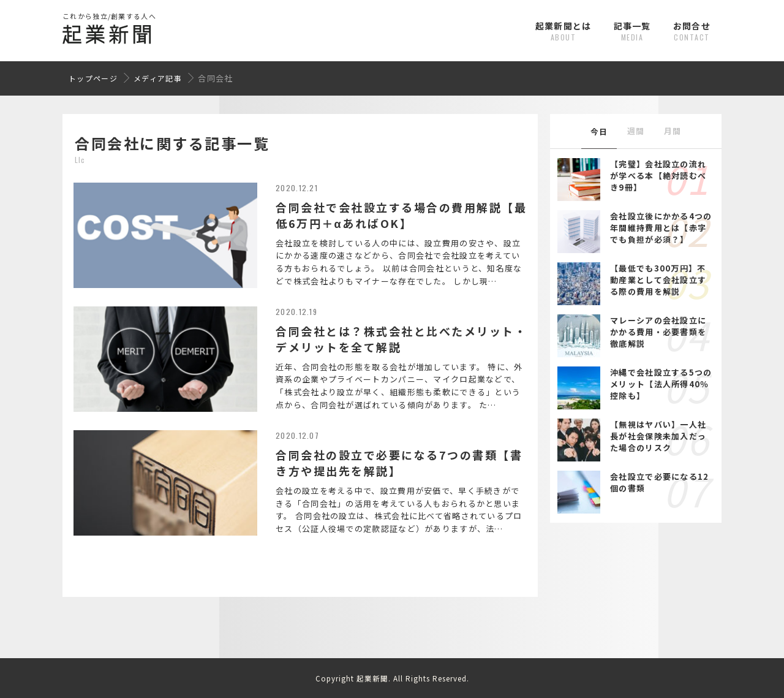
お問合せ (692, 31)
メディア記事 (158, 78)
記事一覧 (632, 31)
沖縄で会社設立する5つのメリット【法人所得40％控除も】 (661, 384)
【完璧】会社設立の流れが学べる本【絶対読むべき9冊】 (658, 176)
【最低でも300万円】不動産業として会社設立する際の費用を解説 (658, 280)
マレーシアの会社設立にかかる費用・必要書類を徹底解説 (658, 332)
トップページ (93, 78)
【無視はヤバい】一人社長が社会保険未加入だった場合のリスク (658, 436)
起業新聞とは (563, 31)
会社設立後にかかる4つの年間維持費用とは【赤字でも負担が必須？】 (661, 228)
